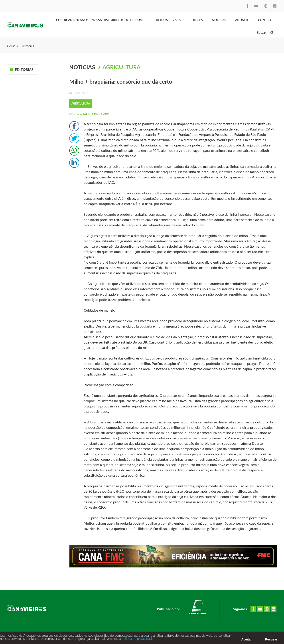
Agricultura (121, 67)
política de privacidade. (137, 640)
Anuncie (242, 20)
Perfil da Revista (167, 20)
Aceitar (246, 640)
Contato (265, 20)
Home (11, 46)
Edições (196, 20)
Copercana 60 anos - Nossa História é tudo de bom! (100, 20)
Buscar (265, 33)
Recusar (271, 640)
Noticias (219, 20)
